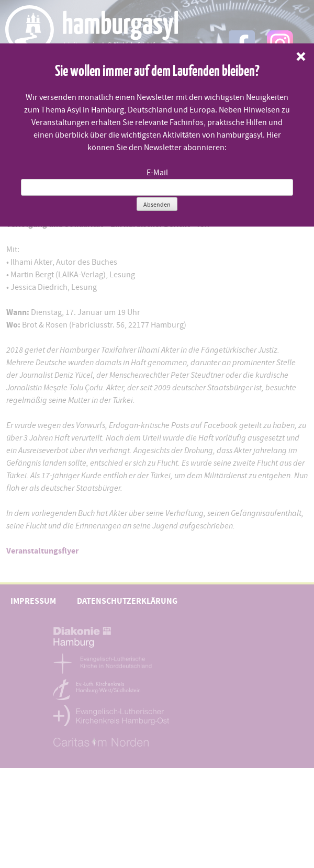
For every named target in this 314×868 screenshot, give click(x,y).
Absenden (157, 205)
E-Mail (157, 173)
